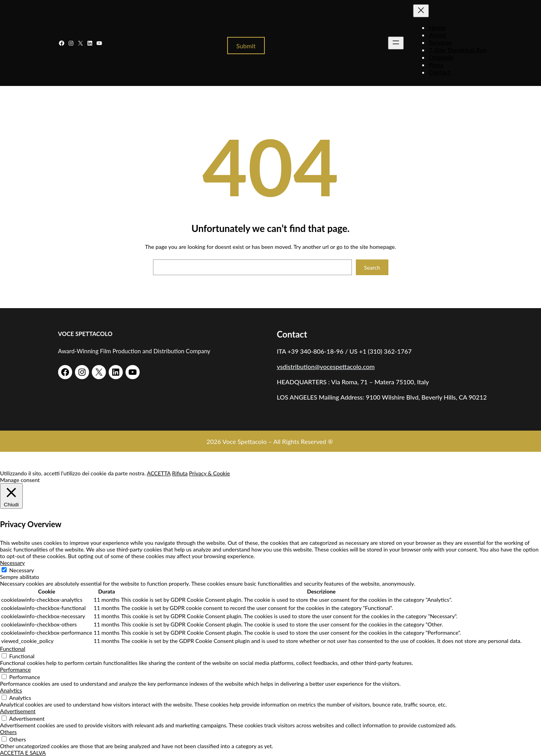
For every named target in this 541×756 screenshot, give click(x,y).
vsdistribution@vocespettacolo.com (326, 366)
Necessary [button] (12, 563)
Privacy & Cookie (209, 473)
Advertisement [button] (18, 711)
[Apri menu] (396, 43)
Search (372, 268)
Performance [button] (15, 669)
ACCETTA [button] (158, 473)
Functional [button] (13, 649)
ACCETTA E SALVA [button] (23, 753)
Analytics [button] (11, 690)
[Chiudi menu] (421, 11)
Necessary (22, 570)
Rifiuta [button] (180, 473)
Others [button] (8, 732)
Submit (246, 46)
